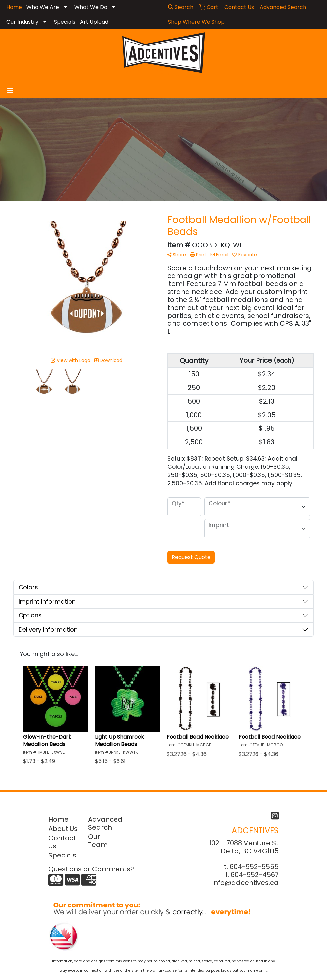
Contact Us (62, 842)
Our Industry (22, 22)
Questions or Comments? (91, 869)
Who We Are (43, 7)
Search (181, 7)
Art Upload (94, 22)
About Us (63, 829)
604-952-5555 (254, 867)
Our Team (98, 841)
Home (58, 819)
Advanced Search (104, 823)
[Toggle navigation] (10, 91)
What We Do (91, 7)
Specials (65, 22)
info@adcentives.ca (246, 883)
